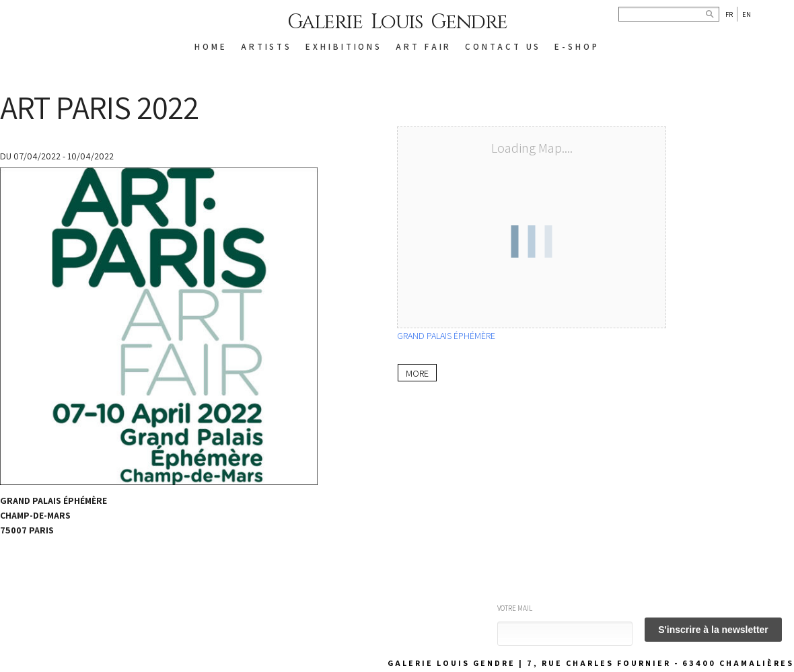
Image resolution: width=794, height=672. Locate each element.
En (747, 14)
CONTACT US (503, 47)
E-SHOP (577, 47)
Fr (729, 14)
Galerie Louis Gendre (397, 22)
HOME (211, 47)
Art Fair (424, 47)
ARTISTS (266, 47)
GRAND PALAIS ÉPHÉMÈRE (446, 336)
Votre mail (515, 608)
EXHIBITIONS (344, 47)
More (417, 373)
